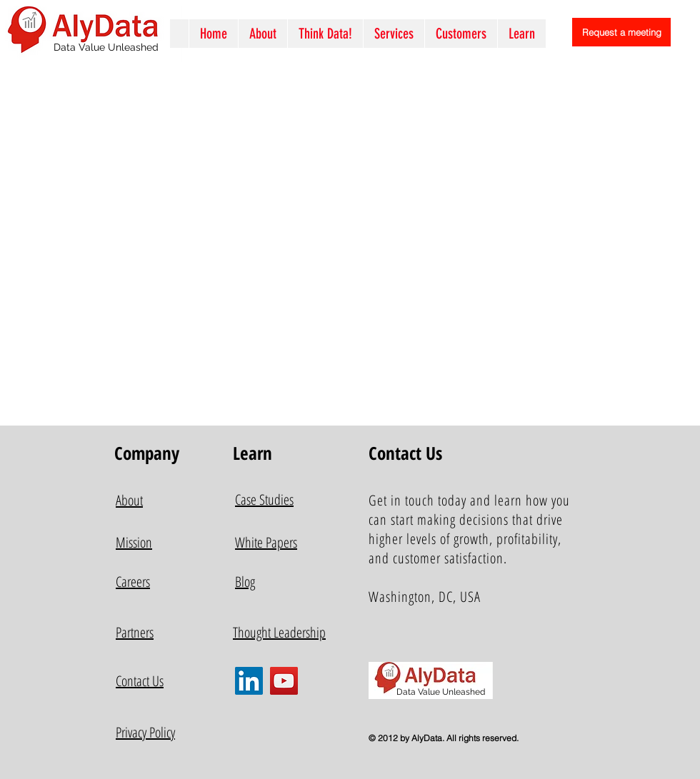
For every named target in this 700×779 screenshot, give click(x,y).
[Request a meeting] (621, 32)
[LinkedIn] (249, 681)
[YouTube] (284, 681)
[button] (394, 34)
